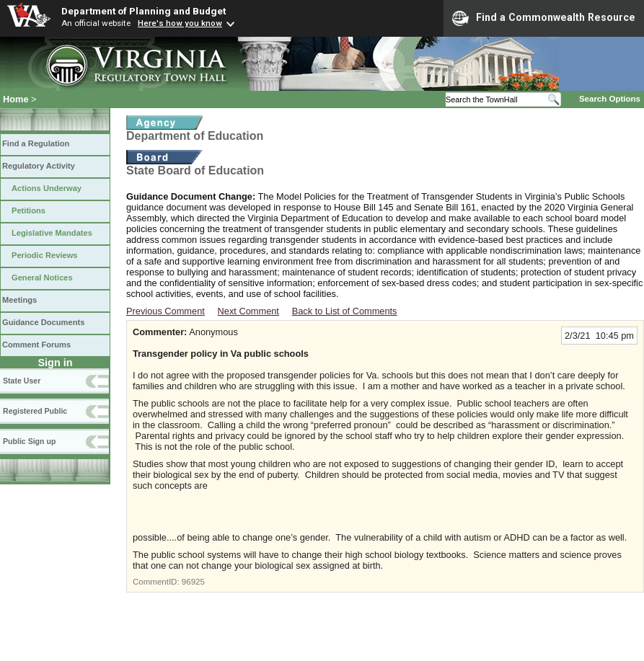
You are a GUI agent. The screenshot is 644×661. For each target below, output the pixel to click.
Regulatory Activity (39, 166)
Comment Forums (36, 345)
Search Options (610, 99)
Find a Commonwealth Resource (544, 18)
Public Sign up (29, 441)
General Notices (42, 278)
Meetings (19, 300)
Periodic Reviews (45, 255)
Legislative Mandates (52, 233)
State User (22, 381)
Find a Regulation (36, 143)
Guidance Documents (43, 322)
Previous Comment (166, 311)
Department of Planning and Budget (144, 11)
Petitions (28, 210)
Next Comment (248, 311)
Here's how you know (180, 23)
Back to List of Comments (345, 311)
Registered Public (35, 411)
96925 (193, 582)
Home (16, 99)
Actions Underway (47, 188)
